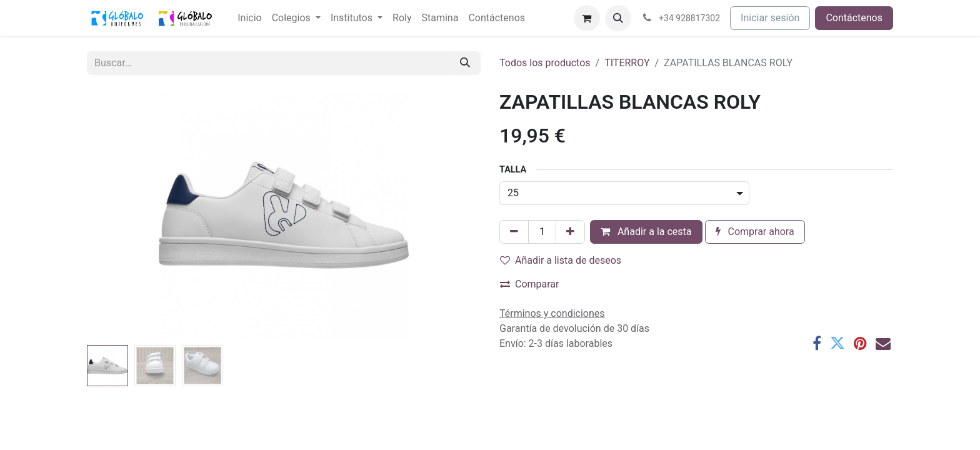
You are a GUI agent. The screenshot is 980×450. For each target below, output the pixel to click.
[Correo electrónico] (883, 343)
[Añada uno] (570, 232)
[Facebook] (817, 343)
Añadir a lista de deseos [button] (561, 260)
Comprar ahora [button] (755, 232)
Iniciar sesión (770, 18)
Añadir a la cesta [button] (646, 232)
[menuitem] (249, 18)
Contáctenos (854, 18)
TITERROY (627, 63)
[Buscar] (465, 63)
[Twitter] (837, 343)
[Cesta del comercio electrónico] (587, 18)
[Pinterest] (860, 343)
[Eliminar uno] (514, 232)
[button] (618, 18)
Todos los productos (545, 63)
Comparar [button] (530, 284)
